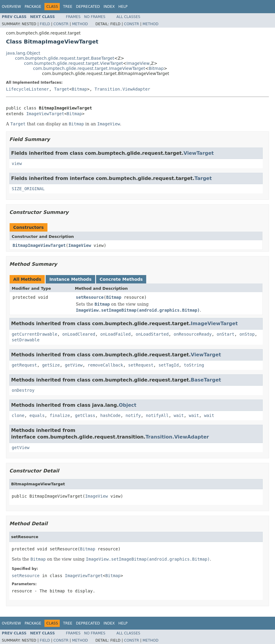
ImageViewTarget (45, 114)
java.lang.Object (23, 53)
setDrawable (26, 340)
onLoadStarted (152, 334)
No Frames (95, 17)
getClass (85, 415)
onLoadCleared (79, 334)
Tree (68, 7)
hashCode (110, 415)
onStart (226, 334)
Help (123, 7)
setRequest (141, 365)
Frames (73, 17)
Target (62, 89)
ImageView (138, 63)
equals (37, 415)
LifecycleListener (27, 89)
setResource (90, 297)
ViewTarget (199, 153)
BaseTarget (206, 380)
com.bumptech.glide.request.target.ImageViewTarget (89, 68)
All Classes (128, 17)
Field (45, 24)
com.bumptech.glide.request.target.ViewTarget (74, 63)
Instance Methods (70, 279)
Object (128, 405)
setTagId (169, 365)
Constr (61, 24)
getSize (51, 365)
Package (33, 7)
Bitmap (156, 68)
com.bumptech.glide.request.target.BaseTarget (65, 58)
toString (194, 365)
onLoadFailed (115, 334)
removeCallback (105, 365)
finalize (60, 415)
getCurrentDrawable (35, 334)
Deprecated (88, 7)
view (17, 163)
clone (18, 415)
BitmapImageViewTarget (39, 245)
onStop (247, 334)
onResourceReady (192, 334)
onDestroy (23, 390)
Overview (11, 7)
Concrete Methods (121, 279)
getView (74, 365)
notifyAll (157, 415)
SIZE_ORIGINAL (28, 189)
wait (179, 415)
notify (133, 415)
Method (80, 24)
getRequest (24, 365)
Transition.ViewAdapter (122, 89)
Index (109, 7)
